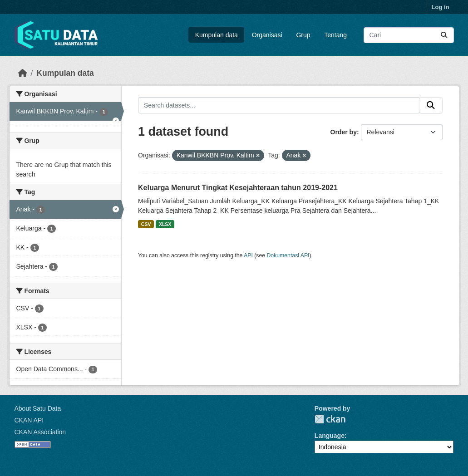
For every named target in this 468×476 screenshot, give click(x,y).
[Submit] (444, 35)
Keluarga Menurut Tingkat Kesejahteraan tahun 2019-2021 (238, 188)
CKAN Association (40, 432)
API (248, 255)
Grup (303, 35)
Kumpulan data (217, 35)
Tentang (335, 35)
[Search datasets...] (409, 35)
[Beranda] (23, 73)
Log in (441, 7)
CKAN (330, 419)
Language (330, 436)
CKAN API (29, 420)
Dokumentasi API (288, 255)
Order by (344, 132)
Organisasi (267, 35)
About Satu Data (38, 408)
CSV (146, 224)
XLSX (165, 224)
